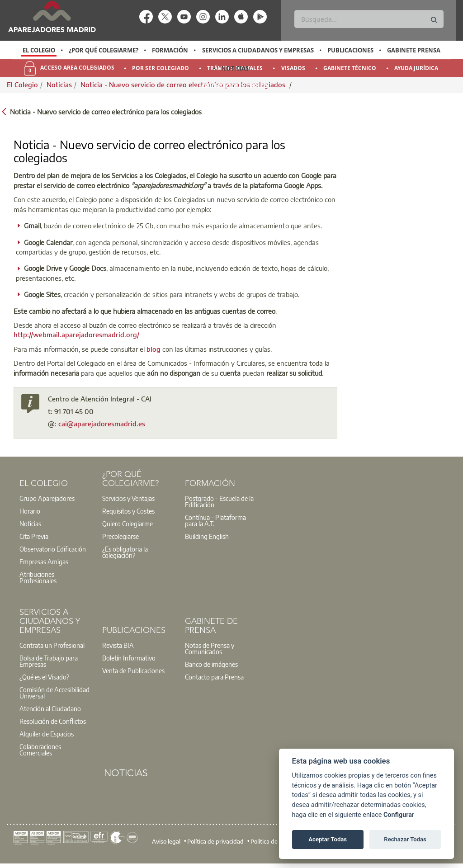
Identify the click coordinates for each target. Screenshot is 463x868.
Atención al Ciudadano (50, 708)
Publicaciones (350, 50)
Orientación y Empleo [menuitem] (235, 86)
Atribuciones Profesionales (38, 577)
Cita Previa (34, 536)
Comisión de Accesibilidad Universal (54, 693)
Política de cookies (274, 841)
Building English (207, 536)
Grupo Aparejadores (47, 498)
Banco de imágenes (211, 664)
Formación (170, 50)
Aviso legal (166, 841)
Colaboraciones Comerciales (40, 750)
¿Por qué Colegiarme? (104, 50)
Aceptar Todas (328, 839)
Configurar (399, 815)
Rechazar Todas (405, 839)
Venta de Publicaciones (133, 670)
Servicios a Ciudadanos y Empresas (258, 50)
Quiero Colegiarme (128, 524)
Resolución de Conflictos (53, 721)
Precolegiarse (120, 536)
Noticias (235, 68)
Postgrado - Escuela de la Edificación (219, 501)
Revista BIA (118, 645)
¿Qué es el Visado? (44, 677)
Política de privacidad (215, 841)
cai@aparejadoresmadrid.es (102, 424)
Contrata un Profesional (52, 645)
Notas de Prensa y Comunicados (210, 648)
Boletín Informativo (129, 658)
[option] (39, 50)
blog (154, 349)
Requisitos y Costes (128, 511)
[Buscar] (369, 19)
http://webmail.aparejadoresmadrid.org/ (76, 335)
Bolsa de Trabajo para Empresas (49, 661)
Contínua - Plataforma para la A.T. (215, 520)
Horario (30, 511)
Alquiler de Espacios (47, 734)
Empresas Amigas (44, 561)
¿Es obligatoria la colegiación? (125, 552)
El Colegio (39, 50)
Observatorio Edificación (53, 549)
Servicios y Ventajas (128, 498)
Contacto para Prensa (214, 677)
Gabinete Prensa (414, 50)
